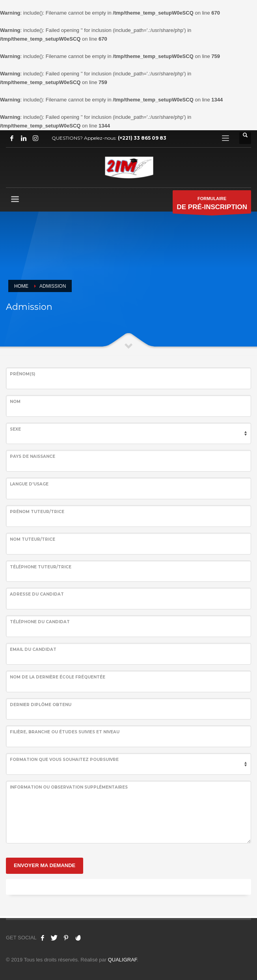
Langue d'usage (29, 484)
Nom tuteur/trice (33, 539)
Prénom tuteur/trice (37, 512)
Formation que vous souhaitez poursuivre (64, 760)
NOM (15, 402)
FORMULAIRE (212, 205)
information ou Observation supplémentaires (69, 787)
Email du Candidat (33, 649)
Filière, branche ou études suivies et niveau (65, 732)
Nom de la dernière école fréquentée (58, 677)
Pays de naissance (33, 456)
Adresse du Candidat (37, 594)
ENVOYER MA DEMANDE (45, 865)
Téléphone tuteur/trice (41, 567)
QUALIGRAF (123, 960)
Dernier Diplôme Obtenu (41, 705)
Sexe (15, 429)
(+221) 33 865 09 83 (142, 138)
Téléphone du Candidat (40, 622)
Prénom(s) (22, 374)
